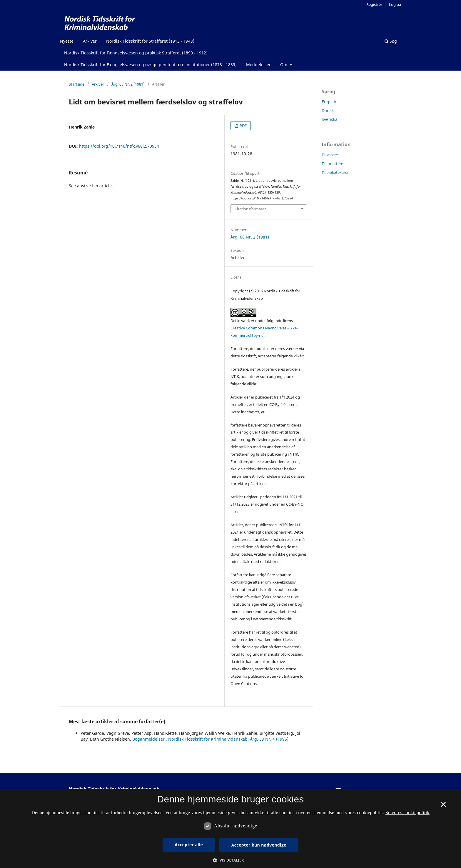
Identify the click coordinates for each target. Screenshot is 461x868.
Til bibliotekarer (335, 172)
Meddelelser (258, 65)
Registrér (374, 4)
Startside (77, 84)
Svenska (330, 119)
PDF (243, 126)
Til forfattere (332, 164)
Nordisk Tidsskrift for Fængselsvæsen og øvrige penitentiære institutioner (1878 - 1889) (150, 65)
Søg (391, 41)
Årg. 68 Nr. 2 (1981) (128, 84)
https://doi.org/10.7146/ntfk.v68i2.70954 (119, 146)
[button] (230, 860)
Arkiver (90, 41)
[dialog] (230, 829)
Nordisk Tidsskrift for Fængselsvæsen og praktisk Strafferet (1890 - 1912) (136, 53)
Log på (395, 4)
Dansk (328, 110)
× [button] (443, 807)
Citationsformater (250, 209)
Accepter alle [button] (189, 845)
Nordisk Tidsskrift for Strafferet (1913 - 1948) (150, 41)
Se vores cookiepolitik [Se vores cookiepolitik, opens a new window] (407, 813)
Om (284, 65)
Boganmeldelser (149, 739)
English (329, 102)
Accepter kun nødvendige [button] (259, 845)
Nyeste (67, 41)
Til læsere (330, 155)
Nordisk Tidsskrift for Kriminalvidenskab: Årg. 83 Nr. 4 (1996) (228, 739)
